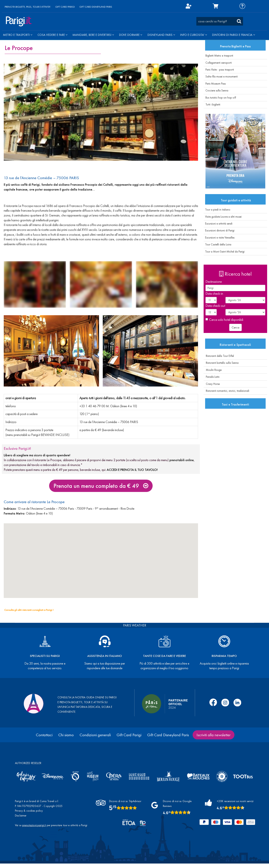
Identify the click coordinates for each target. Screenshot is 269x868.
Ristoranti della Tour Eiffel (219, 356)
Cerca (235, 327)
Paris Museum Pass (216, 84)
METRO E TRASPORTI (18, 35)
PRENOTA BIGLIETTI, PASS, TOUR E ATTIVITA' (28, 7)
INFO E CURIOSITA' (194, 35)
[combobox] (220, 21)
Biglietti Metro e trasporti (219, 56)
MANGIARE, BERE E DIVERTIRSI (93, 35)
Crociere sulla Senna (217, 91)
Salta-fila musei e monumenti (222, 77)
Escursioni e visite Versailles (219, 238)
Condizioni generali (95, 735)
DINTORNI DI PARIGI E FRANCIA (234, 35)
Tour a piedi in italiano (217, 210)
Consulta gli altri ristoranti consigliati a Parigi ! (29, 610)
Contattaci (44, 735)
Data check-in (214, 293)
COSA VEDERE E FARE (52, 35)
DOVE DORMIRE (131, 35)
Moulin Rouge (213, 370)
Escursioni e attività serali (218, 224)
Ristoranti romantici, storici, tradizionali (226, 391)
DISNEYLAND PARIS (161, 35)
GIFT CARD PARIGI (65, 7)
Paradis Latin (212, 377)
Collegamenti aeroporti (219, 63)
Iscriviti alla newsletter (214, 735)
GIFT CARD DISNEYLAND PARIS (96, 7)
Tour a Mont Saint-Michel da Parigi (224, 252)
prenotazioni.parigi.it (34, 825)
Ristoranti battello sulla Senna (221, 363)
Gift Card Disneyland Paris (168, 735)
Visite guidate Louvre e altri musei (223, 217)
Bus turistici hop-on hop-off (221, 98)
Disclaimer (21, 816)
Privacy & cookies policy (29, 811)
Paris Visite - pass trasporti (220, 70)
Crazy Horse (212, 384)
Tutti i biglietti (213, 105)
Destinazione (214, 282)
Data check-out (215, 306)
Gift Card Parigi (129, 735)
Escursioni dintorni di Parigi (219, 230)
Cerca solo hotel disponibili (224, 320)
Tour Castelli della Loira (217, 244)
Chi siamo (66, 735)
